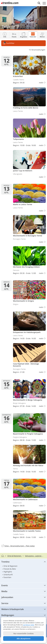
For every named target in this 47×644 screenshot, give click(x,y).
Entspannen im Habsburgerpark (29, 326)
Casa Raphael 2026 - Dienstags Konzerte (29, 359)
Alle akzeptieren (24, 639)
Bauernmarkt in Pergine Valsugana (29, 428)
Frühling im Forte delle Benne (29, 102)
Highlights (8, 572)
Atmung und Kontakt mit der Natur (29, 459)
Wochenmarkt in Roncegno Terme (29, 229)
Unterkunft (8, 575)
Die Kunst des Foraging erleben (29, 261)
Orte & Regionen (10, 566)
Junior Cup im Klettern (29, 164)
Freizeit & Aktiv (10, 569)
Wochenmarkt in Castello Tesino (29, 525)
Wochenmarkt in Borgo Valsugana (29, 394)
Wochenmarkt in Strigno (29, 295)
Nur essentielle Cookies (23, 633)
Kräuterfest (29, 70)
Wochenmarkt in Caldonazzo (29, 493)
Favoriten (7, 577)
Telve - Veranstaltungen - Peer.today (18, 546)
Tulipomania (29, 133)
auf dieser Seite (29, 625)
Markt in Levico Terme (29, 198)
